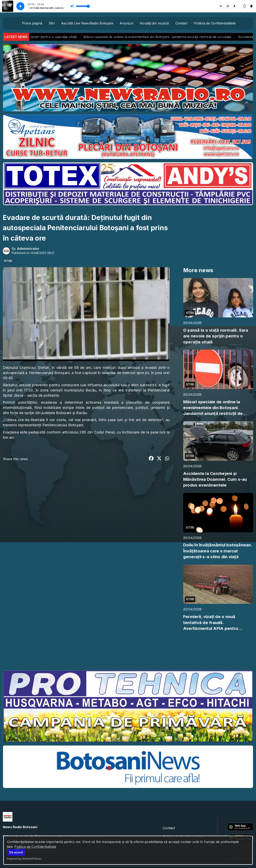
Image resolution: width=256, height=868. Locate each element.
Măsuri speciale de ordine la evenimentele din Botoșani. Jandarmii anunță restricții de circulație (167, 37)
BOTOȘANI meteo (128, 652)
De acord (16, 852)
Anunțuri (126, 23)
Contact (181, 23)
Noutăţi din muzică (154, 23)
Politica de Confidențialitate (35, 847)
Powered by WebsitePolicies (24, 859)
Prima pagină (32, 23)
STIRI (8, 261)
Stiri (52, 23)
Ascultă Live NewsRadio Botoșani (87, 23)
